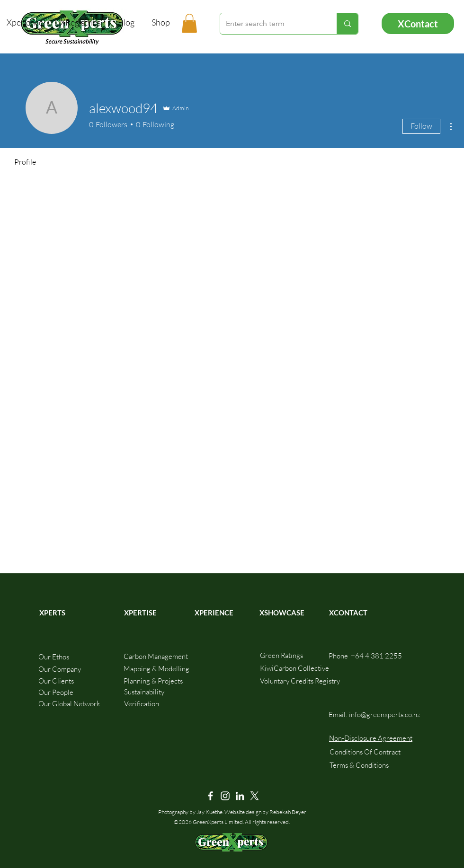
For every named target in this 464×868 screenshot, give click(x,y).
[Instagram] (225, 796)
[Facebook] (210, 796)
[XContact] (418, 23)
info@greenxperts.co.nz (385, 715)
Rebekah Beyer (288, 812)
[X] (254, 796)
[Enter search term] (271, 24)
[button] (189, 23)
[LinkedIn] (240, 796)
